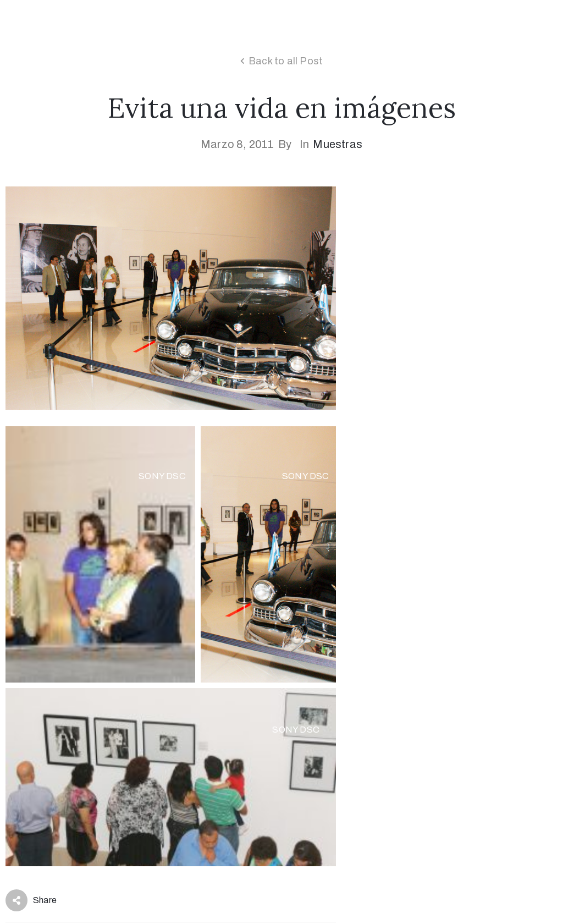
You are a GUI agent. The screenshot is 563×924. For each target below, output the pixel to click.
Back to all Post (286, 61)
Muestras (338, 144)
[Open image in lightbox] (100, 554)
